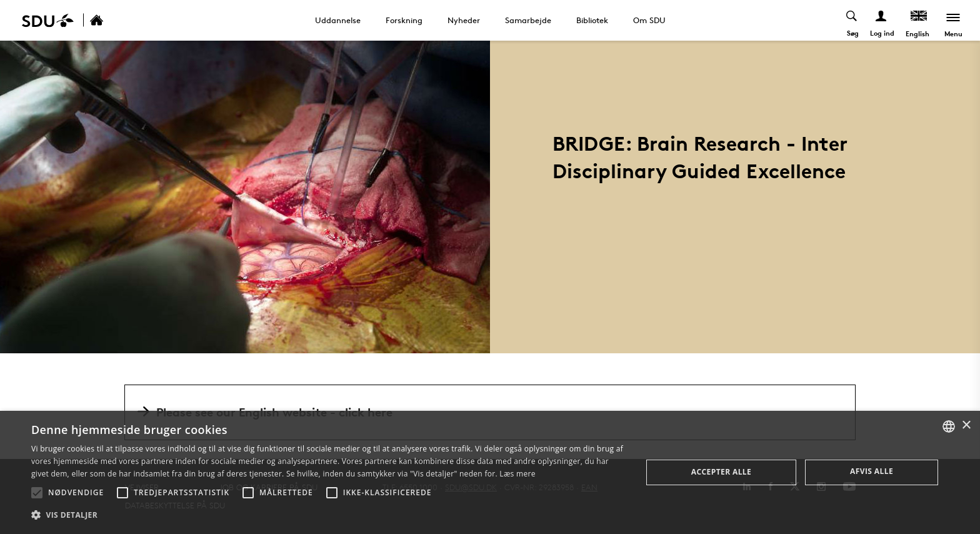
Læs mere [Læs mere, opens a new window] (517, 474)
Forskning (404, 20)
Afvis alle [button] (872, 471)
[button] (37, 493)
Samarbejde (528, 20)
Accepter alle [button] (721, 472)
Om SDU (649, 20)
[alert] (490, 472)
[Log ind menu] (882, 20)
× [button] (966, 426)
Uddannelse (338, 20)
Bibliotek (592, 20)
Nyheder (464, 20)
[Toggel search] (852, 20)
